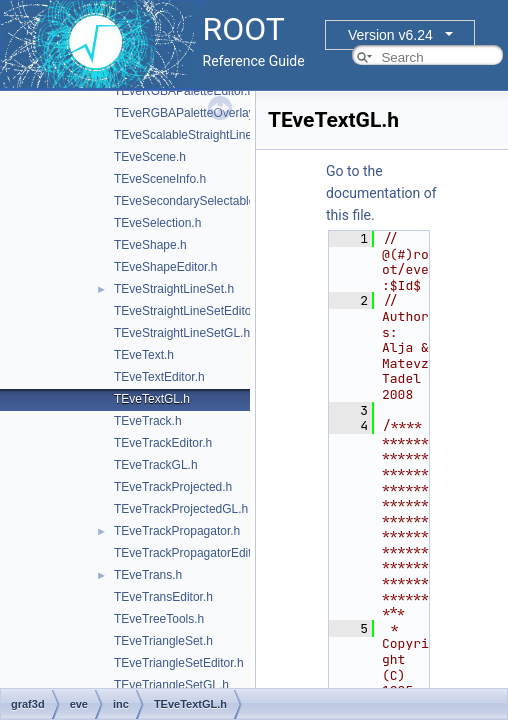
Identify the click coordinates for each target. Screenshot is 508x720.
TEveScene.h (150, 157)
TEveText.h (144, 355)
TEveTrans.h (148, 575)
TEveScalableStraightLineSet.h (197, 135)
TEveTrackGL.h (156, 465)
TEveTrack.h (148, 421)
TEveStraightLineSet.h (174, 289)
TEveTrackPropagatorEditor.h (193, 553)
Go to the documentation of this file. (381, 193)
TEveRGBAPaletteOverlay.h (189, 113)
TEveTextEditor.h (159, 377)
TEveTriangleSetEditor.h (179, 663)
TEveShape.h (150, 245)
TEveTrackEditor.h (163, 443)
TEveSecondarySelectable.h (189, 201)
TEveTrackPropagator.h (177, 531)
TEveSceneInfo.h (160, 179)
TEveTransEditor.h (163, 597)
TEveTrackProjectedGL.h (181, 509)
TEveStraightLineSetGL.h (182, 333)
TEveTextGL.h (152, 399)
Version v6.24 (390, 35)
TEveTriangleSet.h (163, 641)
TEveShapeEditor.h (165, 267)
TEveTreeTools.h (159, 619)
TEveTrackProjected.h (173, 487)
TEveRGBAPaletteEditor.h (184, 91)
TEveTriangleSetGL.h (171, 685)
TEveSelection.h (157, 223)
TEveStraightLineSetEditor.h (189, 311)
